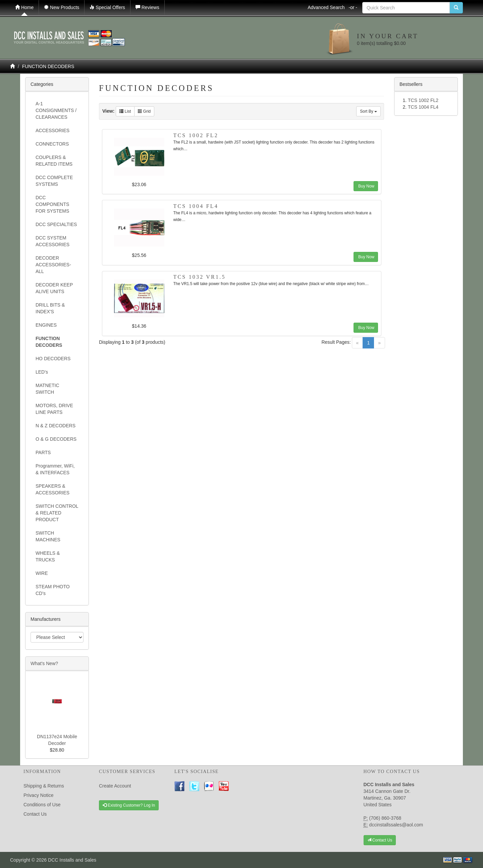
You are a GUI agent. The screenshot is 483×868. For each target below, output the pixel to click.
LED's (42, 372)
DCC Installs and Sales (72, 860)
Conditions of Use (42, 805)
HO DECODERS (53, 359)
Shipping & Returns (44, 786)
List (125, 111)
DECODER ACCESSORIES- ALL (53, 265)
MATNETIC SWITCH (47, 389)
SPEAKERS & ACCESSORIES (52, 489)
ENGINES (46, 325)
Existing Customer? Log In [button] (129, 805)
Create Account (115, 786)
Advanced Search (332, 7)
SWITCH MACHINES (48, 536)
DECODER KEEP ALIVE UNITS (54, 288)
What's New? (44, 663)
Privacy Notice (38, 795)
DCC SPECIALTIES (56, 224)
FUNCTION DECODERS (48, 66)
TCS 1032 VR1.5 (200, 277)
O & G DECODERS (56, 439)
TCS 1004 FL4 (196, 206)
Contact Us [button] (380, 840)
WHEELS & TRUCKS (48, 556)
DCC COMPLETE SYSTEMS (54, 181)
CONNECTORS (52, 144)
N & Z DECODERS (56, 426)
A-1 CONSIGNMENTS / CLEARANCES (56, 110)
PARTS (43, 452)
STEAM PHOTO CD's (53, 590)
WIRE (42, 573)
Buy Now (366, 186)
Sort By (368, 111)
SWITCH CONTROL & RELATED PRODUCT (57, 513)
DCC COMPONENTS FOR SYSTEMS (52, 204)
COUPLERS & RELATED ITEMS (54, 161)
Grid (144, 111)
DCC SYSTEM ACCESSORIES (52, 241)
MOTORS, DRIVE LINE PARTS (54, 409)
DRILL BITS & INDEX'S (50, 308)
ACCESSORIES (52, 130)
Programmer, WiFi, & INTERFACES (55, 469)
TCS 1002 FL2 (196, 135)
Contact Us (35, 814)
